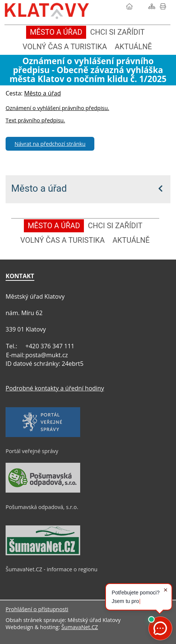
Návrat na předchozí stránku (50, 144)
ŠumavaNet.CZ (79, 627)
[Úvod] (129, 6)
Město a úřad (39, 188)
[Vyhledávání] (141, 6)
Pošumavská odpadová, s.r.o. (42, 507)
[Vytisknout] (163, 6)
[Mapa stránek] (152, 6)
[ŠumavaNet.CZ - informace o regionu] (43, 553)
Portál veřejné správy (32, 451)
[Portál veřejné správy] (43, 435)
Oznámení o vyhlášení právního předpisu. (57, 108)
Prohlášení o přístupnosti (37, 609)
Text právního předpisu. (35, 120)
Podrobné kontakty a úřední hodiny (55, 388)
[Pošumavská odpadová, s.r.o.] (43, 491)
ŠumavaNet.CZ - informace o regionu (51, 569)
